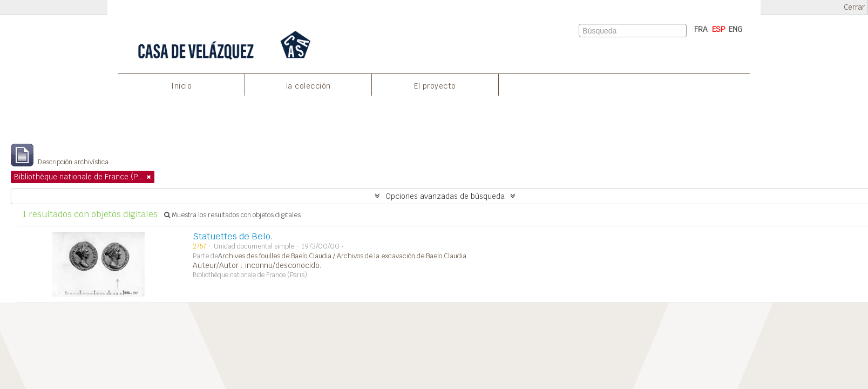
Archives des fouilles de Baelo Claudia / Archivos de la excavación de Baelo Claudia (342, 256)
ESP (719, 29)
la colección (308, 86)
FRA (701, 29)
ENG (735, 29)
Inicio (181, 86)
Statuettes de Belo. (233, 236)
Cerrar (854, 7)
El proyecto (435, 86)
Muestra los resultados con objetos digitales (232, 215)
